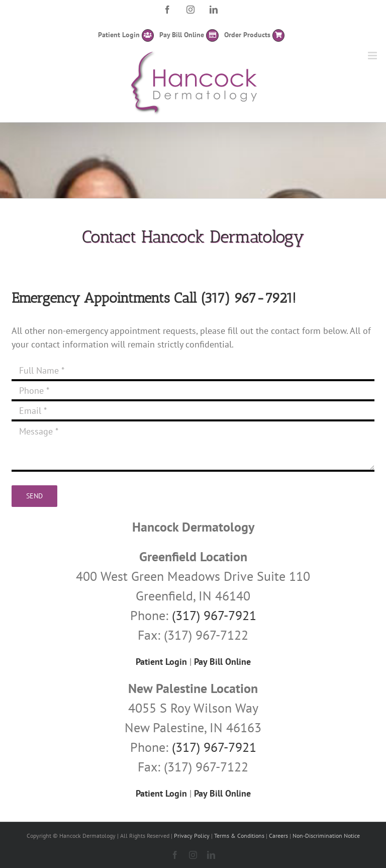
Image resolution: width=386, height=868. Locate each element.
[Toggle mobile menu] (373, 56)
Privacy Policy (192, 836)
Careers (278, 836)
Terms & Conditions (239, 836)
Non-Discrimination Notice (326, 836)
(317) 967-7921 (247, 298)
